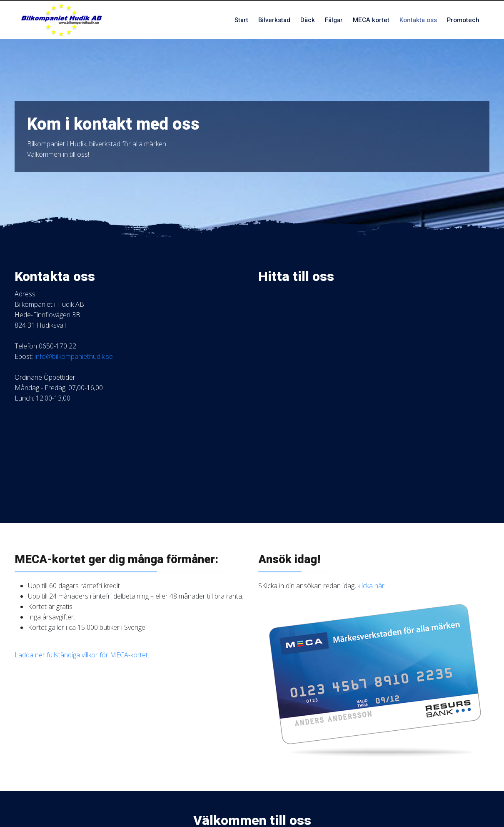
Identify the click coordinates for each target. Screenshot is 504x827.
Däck (308, 20)
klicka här (371, 586)
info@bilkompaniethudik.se (74, 356)
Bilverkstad (274, 20)
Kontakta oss (418, 20)
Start (241, 20)
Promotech (463, 20)
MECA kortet (371, 20)
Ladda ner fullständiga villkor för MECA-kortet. (82, 655)
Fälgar (334, 20)
